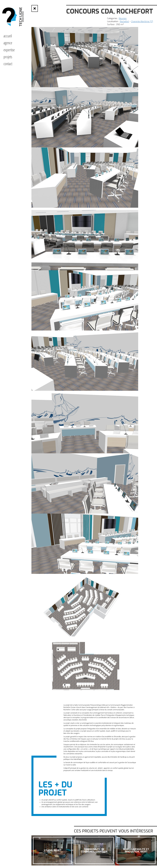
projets (8, 57)
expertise (9, 50)
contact (8, 64)
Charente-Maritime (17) (142, 21)
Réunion (123, 18)
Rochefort (124, 21)
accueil (8, 36)
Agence (8, 43)
